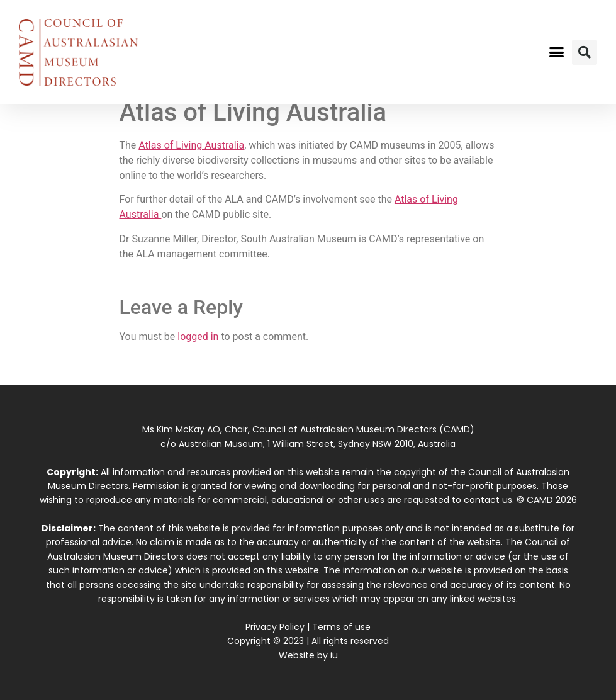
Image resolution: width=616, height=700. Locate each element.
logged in (198, 336)
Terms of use (341, 627)
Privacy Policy (275, 627)
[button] (557, 52)
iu (334, 655)
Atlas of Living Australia (191, 145)
